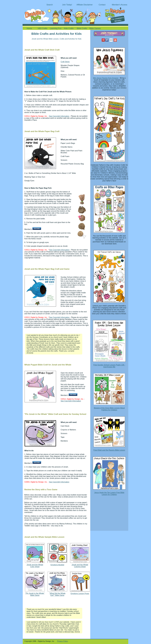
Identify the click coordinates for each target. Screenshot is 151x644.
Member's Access (120, 5)
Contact (102, 5)
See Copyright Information (59, 116)
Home (29, 28)
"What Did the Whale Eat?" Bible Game (57, 594)
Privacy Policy (63, 641)
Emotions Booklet (57, 565)
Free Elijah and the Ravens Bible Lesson (109, 450)
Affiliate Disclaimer (85, 5)
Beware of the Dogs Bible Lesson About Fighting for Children (109, 409)
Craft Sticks (65, 62)
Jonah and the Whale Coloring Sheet (80, 566)
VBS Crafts (42, 28)
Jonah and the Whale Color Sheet (35, 566)
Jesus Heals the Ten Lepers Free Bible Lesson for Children (109, 494)
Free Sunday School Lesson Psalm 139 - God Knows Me (109, 366)
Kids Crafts (69, 28)
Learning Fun (56, 28)
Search (50, 5)
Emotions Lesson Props (80, 594)
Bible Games (95, 28)
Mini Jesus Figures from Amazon (106, 78)
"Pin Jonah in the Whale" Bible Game (35, 594)
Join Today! (67, 5)
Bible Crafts (82, 28)
